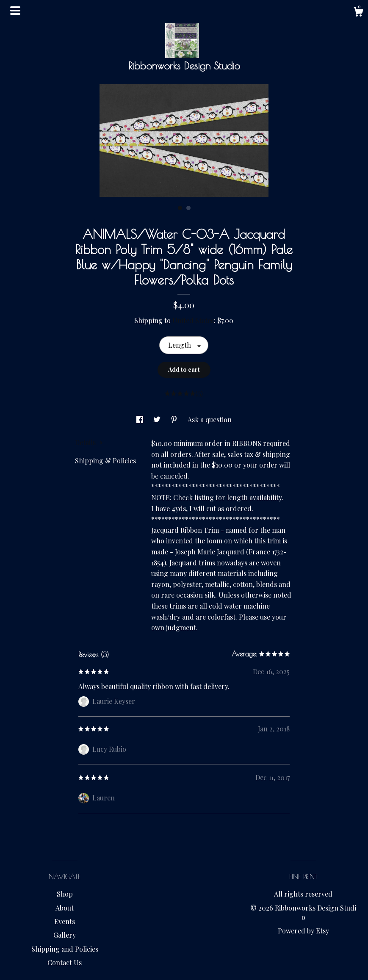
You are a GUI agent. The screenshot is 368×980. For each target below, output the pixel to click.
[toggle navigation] (15, 11)
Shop (65, 894)
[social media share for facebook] (141, 419)
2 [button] (188, 208)
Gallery (65, 935)
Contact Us (65, 962)
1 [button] (180, 208)
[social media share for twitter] (158, 419)
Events (65, 921)
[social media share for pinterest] (175, 419)
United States (193, 320)
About (65, 908)
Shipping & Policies (105, 461)
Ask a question (210, 419)
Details (89, 442)
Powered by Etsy (303, 931)
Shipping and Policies (65, 949)
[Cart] (358, 13)
